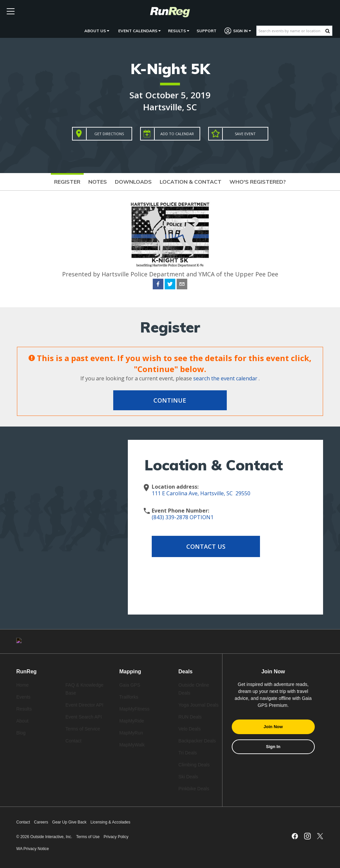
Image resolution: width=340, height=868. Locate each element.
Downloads (133, 182)
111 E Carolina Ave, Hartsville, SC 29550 (201, 493)
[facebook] (158, 285)
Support (207, 31)
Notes (98, 182)
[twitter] (170, 285)
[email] (182, 285)
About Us (97, 31)
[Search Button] (328, 31)
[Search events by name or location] (291, 31)
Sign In (238, 31)
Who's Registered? (258, 182)
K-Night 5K (170, 69)
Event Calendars (139, 31)
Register (67, 182)
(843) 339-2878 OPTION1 (183, 517)
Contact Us (205, 546)
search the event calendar (225, 378)
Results (179, 31)
